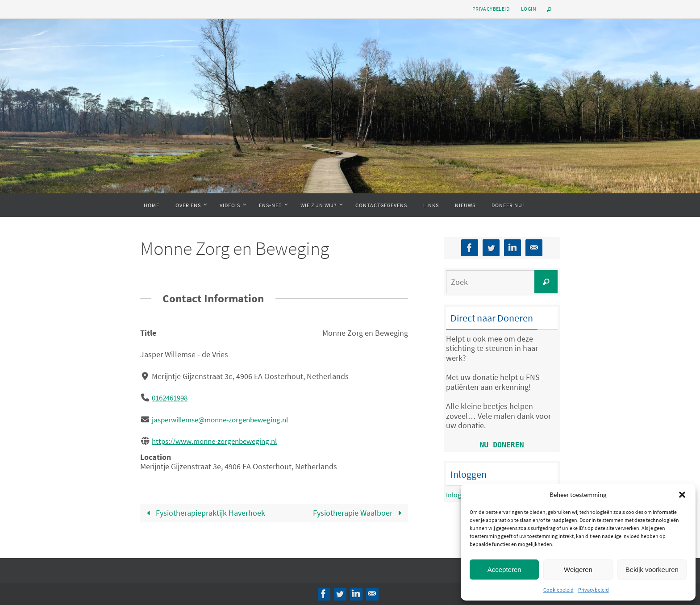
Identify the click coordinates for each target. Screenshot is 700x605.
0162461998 (172, 398)
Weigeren (578, 570)
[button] (682, 495)
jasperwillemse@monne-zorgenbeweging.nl (226, 419)
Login (529, 9)
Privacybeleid (594, 590)
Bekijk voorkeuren (652, 570)
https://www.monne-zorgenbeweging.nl (219, 441)
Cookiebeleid (558, 590)
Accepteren (504, 570)
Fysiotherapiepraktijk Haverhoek (204, 513)
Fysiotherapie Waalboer (359, 513)
